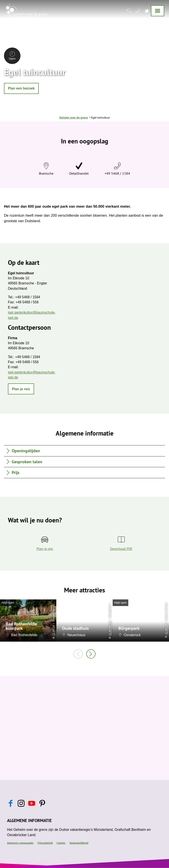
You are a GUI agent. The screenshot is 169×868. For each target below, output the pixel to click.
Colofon (61, 843)
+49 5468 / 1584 (117, 173)
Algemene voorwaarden (20, 843)
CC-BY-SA (53, 630)
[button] (21, 88)
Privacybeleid (45, 843)
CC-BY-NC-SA (110, 628)
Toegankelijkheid (79, 843)
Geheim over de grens (74, 118)
